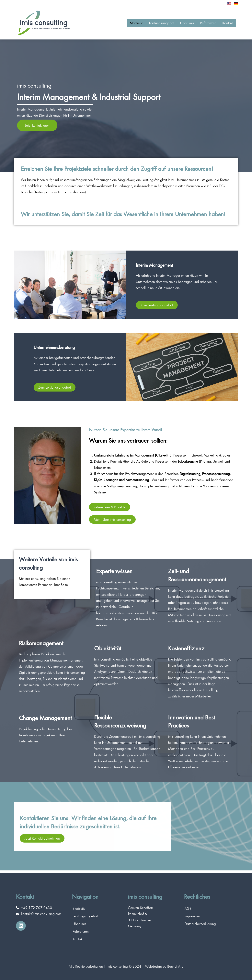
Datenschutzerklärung (200, 924)
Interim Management (161, 267)
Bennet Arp (175, 966)
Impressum (192, 916)
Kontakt (227, 25)
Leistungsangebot (150, 25)
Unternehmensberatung (61, 349)
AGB (188, 908)
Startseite (121, 25)
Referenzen (204, 25)
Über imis (180, 25)
